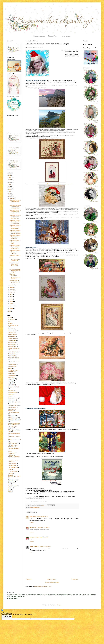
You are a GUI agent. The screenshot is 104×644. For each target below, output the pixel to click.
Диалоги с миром (12, 339)
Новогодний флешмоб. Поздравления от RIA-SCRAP (15, 252)
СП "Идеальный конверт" (14, 420)
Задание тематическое (13, 358)
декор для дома (12, 337)
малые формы (11, 374)
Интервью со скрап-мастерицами (13, 371)
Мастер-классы (66, 36)
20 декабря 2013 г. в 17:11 (42, 537)
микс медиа (11, 381)
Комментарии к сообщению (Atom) (43, 586)
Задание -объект (12, 346)
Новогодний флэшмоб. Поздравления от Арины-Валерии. (15, 247)
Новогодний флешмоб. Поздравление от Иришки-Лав (15, 237)
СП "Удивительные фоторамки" (13, 446)
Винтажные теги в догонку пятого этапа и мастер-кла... (14, 265)
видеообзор (11, 329)
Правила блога (53, 36)
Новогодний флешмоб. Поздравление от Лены (15, 212)
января (12, 308)
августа (12, 292)
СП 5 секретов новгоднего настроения (14, 456)
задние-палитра (12, 366)
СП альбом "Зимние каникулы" (13, 461)
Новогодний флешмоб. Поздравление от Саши (15, 242)
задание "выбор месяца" (14, 348)
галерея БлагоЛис (12, 335)
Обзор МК (11, 390)
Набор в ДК (11, 385)
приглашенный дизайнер (14, 402)
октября (12, 287)
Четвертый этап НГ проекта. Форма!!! (15, 281)
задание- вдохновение (13, 361)
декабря (12, 198)
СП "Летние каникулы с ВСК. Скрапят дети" (14, 424)
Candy (10, 490)
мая (11, 299)
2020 (10, 180)
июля (11, 294)
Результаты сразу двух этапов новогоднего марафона (15, 271)
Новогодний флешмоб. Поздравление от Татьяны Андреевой (15, 232)
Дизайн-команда (12, 341)
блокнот (10, 323)
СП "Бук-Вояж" (12, 416)
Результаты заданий (13, 405)
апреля (12, 301)
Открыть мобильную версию (52, 582)
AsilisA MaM (33, 527)
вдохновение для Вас (13, 325)
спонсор (10, 469)
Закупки (10, 368)
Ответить (32, 522)
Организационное (12, 392)
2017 (10, 187)
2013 (10, 196)
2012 (10, 311)
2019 (10, 182)
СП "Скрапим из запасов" (14, 440)
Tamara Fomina (34, 547)
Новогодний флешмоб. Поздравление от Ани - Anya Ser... (15, 217)
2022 (10, 175)
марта (11, 304)
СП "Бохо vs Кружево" (14, 413)
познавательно (12, 400)
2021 (10, 178)
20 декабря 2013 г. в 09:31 (41, 516)
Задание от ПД (12, 354)
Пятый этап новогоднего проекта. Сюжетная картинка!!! (15, 276)
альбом (10, 318)
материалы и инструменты (11, 378)
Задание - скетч (12, 343)
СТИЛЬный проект (13, 471)
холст (9, 484)
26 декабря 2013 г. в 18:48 (44, 547)
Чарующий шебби (13, 486)
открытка (10, 394)
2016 (10, 189)
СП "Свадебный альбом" (14, 433)
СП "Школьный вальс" (14, 449)
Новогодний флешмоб (35, 507)
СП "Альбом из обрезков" (12, 410)
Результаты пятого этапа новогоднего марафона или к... (15, 259)
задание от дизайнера (13, 352)
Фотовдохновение (12, 480)
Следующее (29, 579)
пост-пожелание (48, 85)
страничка (11, 473)
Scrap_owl (32, 516)
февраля (12, 306)
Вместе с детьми (12, 331)
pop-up (10, 492)
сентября (12, 290)
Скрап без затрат (12, 407)
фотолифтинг (11, 482)
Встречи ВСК (11, 333)
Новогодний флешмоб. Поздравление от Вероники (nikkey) (15, 222)
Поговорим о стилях (13, 398)
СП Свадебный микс (13, 467)
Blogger (59, 605)
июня (11, 297)
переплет (10, 396)
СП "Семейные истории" (14, 437)
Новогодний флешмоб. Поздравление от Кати (15, 202)
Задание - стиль (12, 344)
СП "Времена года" (13, 418)
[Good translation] (4, 617)
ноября (12, 285)
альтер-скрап (11, 320)
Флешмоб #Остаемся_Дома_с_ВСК (14, 476)
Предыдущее (75, 579)
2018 (10, 185)
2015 (10, 192)
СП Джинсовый (12, 463)
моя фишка (11, 383)
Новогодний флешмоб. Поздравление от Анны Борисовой (15, 227)
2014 (10, 194)
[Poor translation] (9, 617)
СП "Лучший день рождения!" (13, 427)
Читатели (10, 488)
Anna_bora (32, 537)
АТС (9, 322)
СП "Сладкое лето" (13, 443)
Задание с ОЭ (11, 356)
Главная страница (39, 36)
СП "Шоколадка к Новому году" (12, 453)
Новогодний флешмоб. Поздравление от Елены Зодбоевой (15, 207)
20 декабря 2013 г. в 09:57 (43, 527)
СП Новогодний (12, 465)
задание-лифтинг (12, 364)
